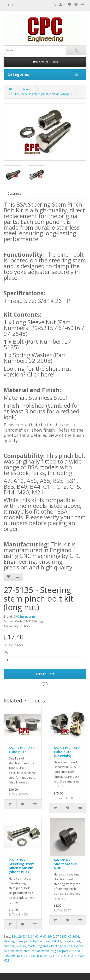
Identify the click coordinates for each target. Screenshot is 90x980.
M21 (6, 960)
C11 (53, 956)
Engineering (64, 946)
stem (19, 941)
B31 (26, 956)
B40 (40, 956)
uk (25, 946)
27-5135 (61, 937)
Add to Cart (45, 674)
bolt (36, 941)
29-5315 (24, 937)
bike (19, 946)
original (56, 951)
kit (60, 941)
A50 (6, 956)
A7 (71, 951)
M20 (81, 956)
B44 (47, 956)
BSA (14, 937)
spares (78, 946)
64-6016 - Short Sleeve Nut (65, 864)
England (42, 946)
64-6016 (36, 937)
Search (27, 89)
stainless (16, 951)
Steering (9, 941)
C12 (60, 956)
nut (42, 941)
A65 (13, 956)
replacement (40, 951)
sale (6, 951)
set (48, 941)
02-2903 (74, 937)
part (77, 941)
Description (15, 194)
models (68, 941)
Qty (6, 652)
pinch (28, 941)
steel (27, 951)
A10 (77, 951)
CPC (52, 946)
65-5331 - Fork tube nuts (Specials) (67, 752)
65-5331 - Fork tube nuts (22, 750)
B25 (20, 956)
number (9, 946)
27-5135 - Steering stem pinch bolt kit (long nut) (40, 94)
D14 (74, 956)
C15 (67, 956)
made (32, 946)
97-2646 (49, 937)
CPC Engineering (24, 617)
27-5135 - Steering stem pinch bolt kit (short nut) (22, 866)
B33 (33, 956)
